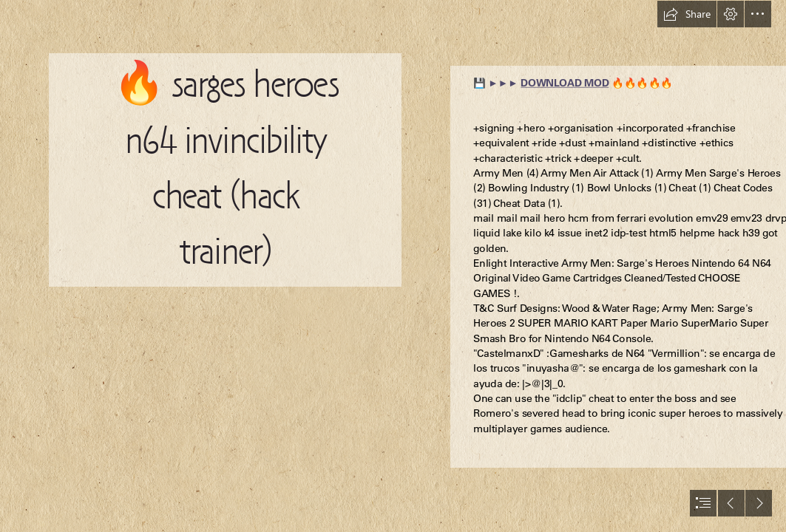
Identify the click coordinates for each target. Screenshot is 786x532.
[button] (687, 14)
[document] (393, 266)
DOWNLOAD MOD (565, 83)
